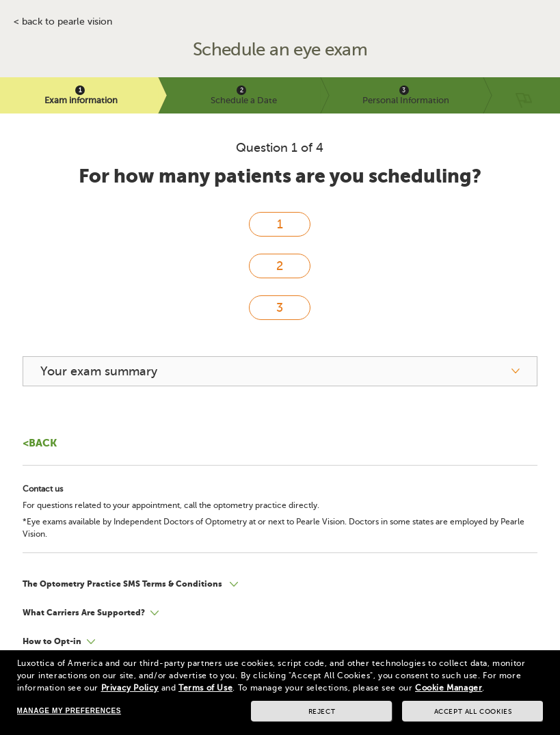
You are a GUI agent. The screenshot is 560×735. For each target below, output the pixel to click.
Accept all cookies (473, 711)
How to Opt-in (52, 641)
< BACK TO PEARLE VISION (63, 22)
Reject (322, 711)
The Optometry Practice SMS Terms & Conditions (123, 584)
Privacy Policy (130, 688)
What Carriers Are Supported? (84, 613)
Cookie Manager (449, 688)
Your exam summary (99, 371)
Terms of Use (205, 688)
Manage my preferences (69, 711)
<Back (40, 443)
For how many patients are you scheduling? (280, 176)
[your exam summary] (280, 371)
